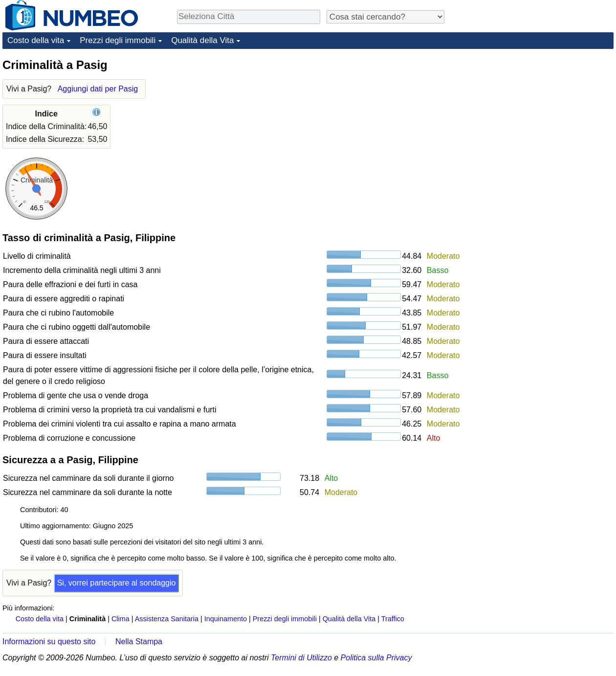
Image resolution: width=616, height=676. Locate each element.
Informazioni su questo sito (49, 642)
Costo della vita (36, 40)
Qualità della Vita (202, 40)
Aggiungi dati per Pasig (98, 89)
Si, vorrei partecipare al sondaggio (117, 583)
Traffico (393, 619)
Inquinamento (226, 619)
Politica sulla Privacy (376, 658)
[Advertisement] (509, 204)
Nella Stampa (139, 642)
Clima (121, 619)
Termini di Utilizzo (301, 658)
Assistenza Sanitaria (167, 619)
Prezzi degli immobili (118, 40)
